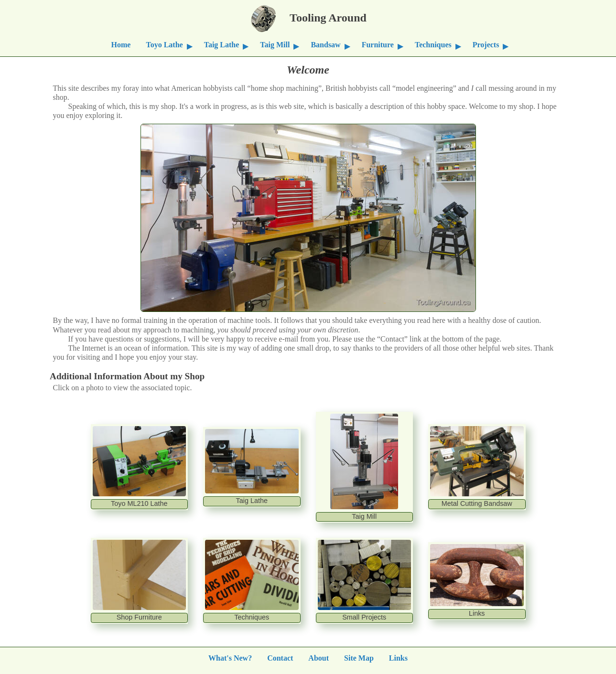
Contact (280, 658)
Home (121, 44)
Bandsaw (325, 44)
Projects (486, 44)
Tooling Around (308, 16)
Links (398, 658)
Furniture (378, 44)
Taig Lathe (222, 44)
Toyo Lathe (164, 44)
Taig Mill (275, 44)
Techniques (433, 44)
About (319, 658)
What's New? (230, 658)
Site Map (359, 658)
